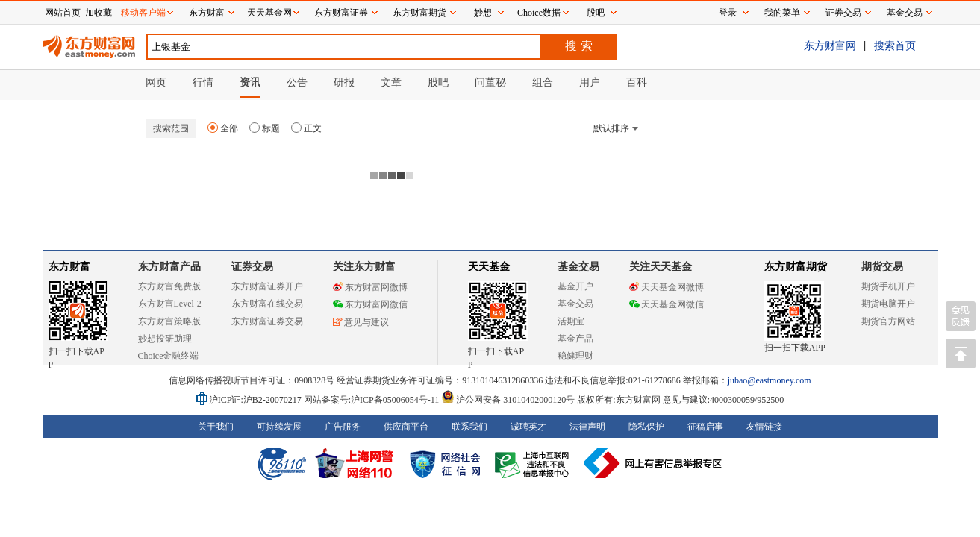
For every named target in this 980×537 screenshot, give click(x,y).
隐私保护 (646, 427)
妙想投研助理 (165, 339)
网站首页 (63, 13)
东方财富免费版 (169, 286)
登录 (728, 13)
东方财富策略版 (169, 321)
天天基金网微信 (667, 304)
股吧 (596, 13)
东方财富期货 (796, 267)
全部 (223, 128)
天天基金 (489, 267)
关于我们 (216, 427)
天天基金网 (269, 13)
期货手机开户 (888, 286)
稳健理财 (575, 356)
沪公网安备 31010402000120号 (508, 400)
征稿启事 (705, 427)
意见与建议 (361, 322)
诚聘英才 (528, 427)
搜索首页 (895, 45)
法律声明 (587, 427)
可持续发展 (279, 427)
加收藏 (99, 13)
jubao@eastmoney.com (770, 380)
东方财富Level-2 (170, 304)
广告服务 (343, 427)
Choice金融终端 (169, 356)
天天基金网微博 (667, 287)
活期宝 (571, 321)
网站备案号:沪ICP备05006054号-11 (373, 400)
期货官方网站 (888, 321)
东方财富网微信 (370, 304)
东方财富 (69, 267)
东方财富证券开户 (267, 286)
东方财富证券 (341, 13)
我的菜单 (782, 13)
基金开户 (575, 286)
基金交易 (575, 304)
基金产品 (575, 339)
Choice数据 (539, 13)
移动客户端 (143, 13)
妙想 (483, 13)
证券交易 (843, 13)
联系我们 (469, 427)
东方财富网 (830, 45)
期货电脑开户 (888, 304)
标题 (265, 128)
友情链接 (764, 427)
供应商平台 (406, 427)
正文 (306, 128)
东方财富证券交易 (267, 321)
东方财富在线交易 (267, 304)
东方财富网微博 (370, 287)
